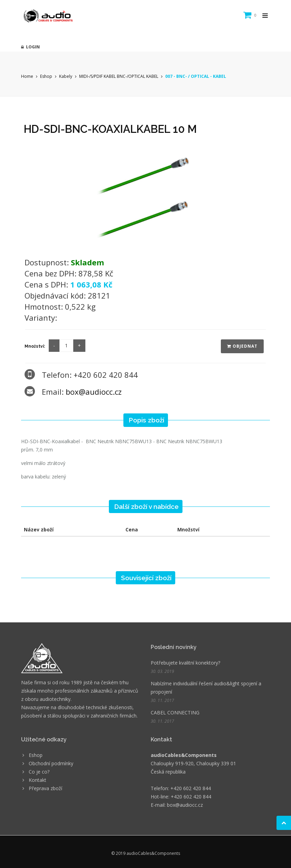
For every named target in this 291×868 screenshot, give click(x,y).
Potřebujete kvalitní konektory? (185, 663)
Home (27, 76)
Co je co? (39, 772)
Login (30, 47)
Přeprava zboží (45, 788)
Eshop (46, 76)
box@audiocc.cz (94, 392)
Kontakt (37, 780)
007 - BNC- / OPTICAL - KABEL (196, 76)
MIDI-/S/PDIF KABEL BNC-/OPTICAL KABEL (119, 76)
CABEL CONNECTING (175, 712)
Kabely (66, 76)
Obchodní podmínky (51, 763)
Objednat (242, 346)
